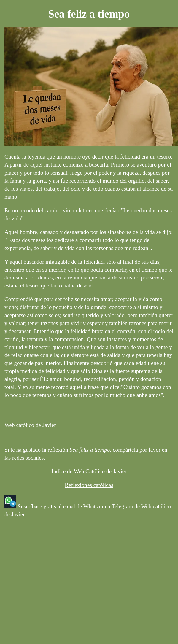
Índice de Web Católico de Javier (89, 471)
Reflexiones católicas (89, 485)
